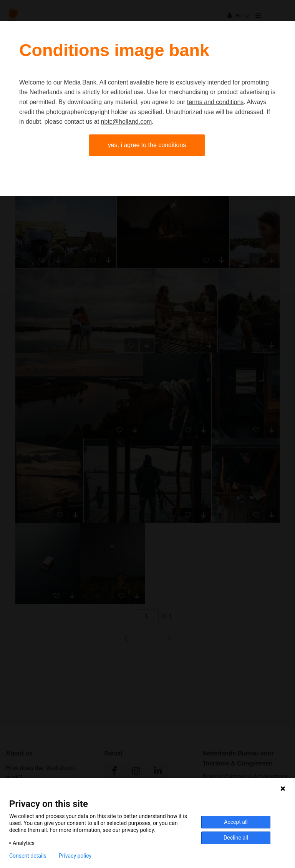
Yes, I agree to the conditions (147, 145)
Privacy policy (75, 856)
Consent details (28, 856)
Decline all (236, 838)
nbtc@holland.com (127, 122)
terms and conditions (215, 102)
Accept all (236, 822)
